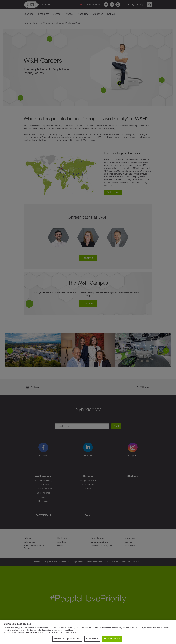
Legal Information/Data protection (64, 632)
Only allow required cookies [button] (67, 639)
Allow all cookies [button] (112, 639)
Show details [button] (92, 639)
